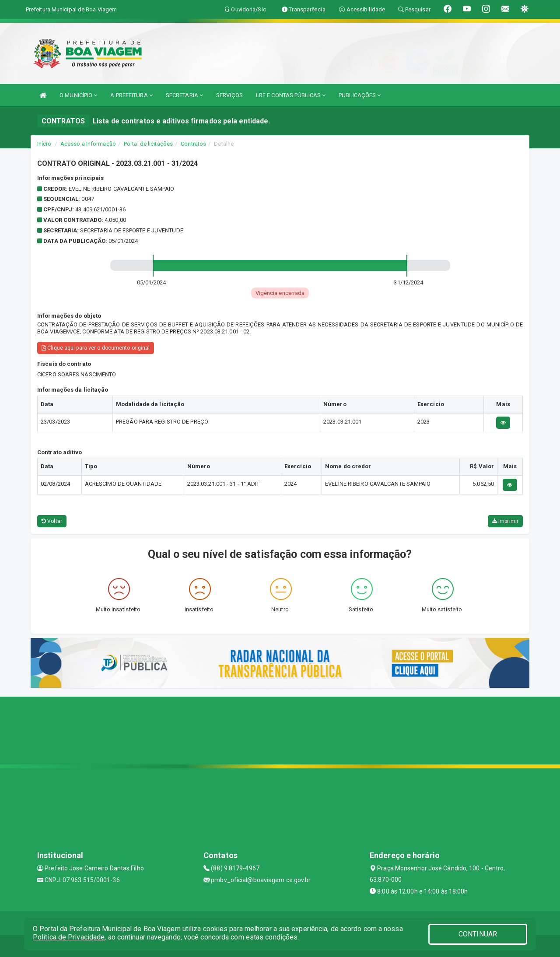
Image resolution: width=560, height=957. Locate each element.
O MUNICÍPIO (78, 95)
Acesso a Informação (88, 144)
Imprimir (505, 521)
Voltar (52, 521)
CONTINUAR (478, 934)
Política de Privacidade (69, 937)
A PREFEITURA (131, 95)
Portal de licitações (148, 144)
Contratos (193, 144)
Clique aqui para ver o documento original (96, 348)
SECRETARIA (184, 95)
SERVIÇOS (229, 95)
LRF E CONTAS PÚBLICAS (291, 95)
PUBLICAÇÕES (360, 95)
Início (44, 144)
